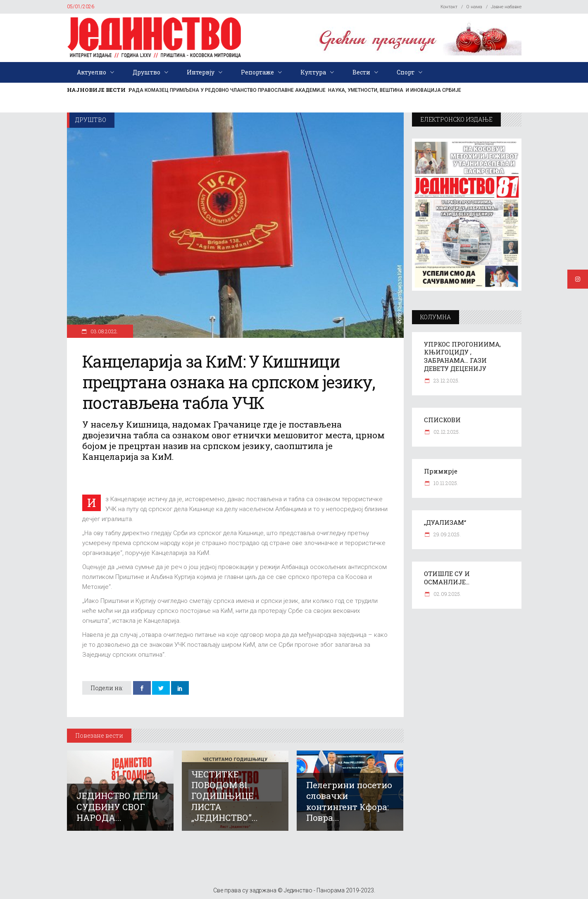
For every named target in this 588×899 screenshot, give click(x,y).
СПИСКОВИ (442, 420)
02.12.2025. (446, 432)
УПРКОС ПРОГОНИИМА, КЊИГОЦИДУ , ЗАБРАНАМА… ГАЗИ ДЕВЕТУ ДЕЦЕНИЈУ (462, 356)
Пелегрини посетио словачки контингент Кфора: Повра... (349, 801)
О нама (474, 7)
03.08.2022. (104, 331)
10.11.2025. (445, 483)
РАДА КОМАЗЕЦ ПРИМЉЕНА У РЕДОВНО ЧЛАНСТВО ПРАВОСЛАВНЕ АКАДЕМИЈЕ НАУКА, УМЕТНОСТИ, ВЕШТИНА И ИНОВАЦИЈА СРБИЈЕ (295, 90)
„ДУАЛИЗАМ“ (445, 522)
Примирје (441, 471)
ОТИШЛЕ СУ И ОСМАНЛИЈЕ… (447, 578)
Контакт (449, 7)
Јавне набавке (506, 7)
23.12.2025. (446, 380)
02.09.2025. (447, 594)
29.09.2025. (446, 534)
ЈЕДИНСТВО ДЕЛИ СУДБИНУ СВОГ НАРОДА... (117, 806)
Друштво (91, 120)
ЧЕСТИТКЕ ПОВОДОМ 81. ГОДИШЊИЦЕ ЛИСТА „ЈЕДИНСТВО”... (225, 796)
